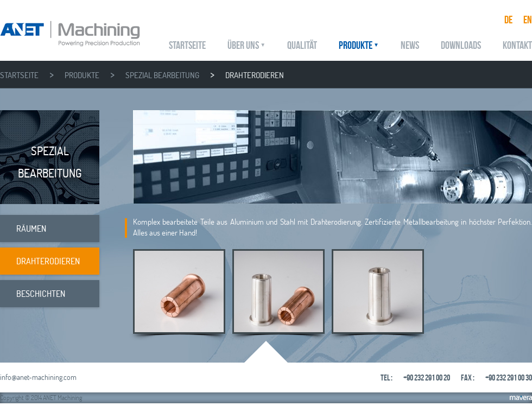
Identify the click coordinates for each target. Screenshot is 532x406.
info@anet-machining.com (38, 377)
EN (528, 20)
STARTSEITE (187, 45)
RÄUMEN (31, 229)
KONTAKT (517, 45)
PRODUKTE (356, 45)
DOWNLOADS (461, 45)
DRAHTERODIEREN (255, 75)
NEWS (410, 45)
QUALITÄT (302, 45)
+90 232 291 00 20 (427, 378)
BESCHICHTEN (41, 294)
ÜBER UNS (243, 45)
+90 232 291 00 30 (509, 378)
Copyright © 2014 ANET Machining (41, 398)
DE (508, 20)
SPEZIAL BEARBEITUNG (162, 75)
